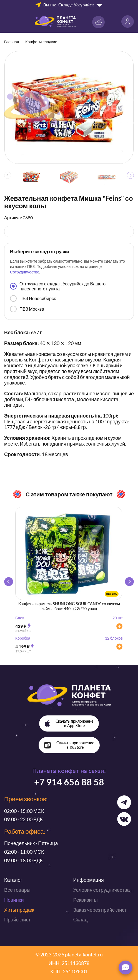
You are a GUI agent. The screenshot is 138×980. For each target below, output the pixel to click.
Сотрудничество (25, 272)
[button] (130, 175)
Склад (81, 919)
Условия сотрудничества (102, 890)
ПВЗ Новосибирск (33, 298)
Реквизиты (86, 900)
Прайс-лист (17, 919)
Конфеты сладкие (41, 42)
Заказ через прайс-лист (100, 910)
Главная (12, 42)
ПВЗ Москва (27, 309)
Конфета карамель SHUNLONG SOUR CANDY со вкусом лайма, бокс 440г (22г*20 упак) (69, 606)
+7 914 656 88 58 (69, 782)
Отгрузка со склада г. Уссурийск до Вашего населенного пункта (58, 286)
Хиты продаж (19, 910)
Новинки (14, 900)
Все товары (17, 890)
